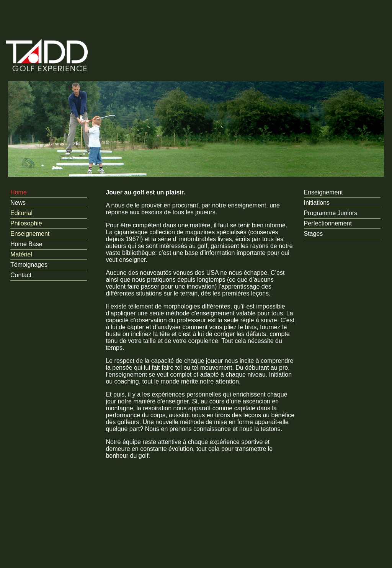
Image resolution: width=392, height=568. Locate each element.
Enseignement (30, 234)
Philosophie (26, 223)
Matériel (21, 254)
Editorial (21, 213)
